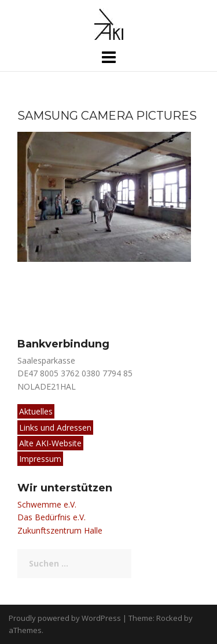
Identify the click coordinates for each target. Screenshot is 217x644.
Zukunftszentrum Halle (60, 530)
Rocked (169, 618)
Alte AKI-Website (50, 443)
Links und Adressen (55, 428)
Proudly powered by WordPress (65, 618)
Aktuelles (36, 411)
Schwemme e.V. (47, 504)
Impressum (40, 459)
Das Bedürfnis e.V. (52, 517)
